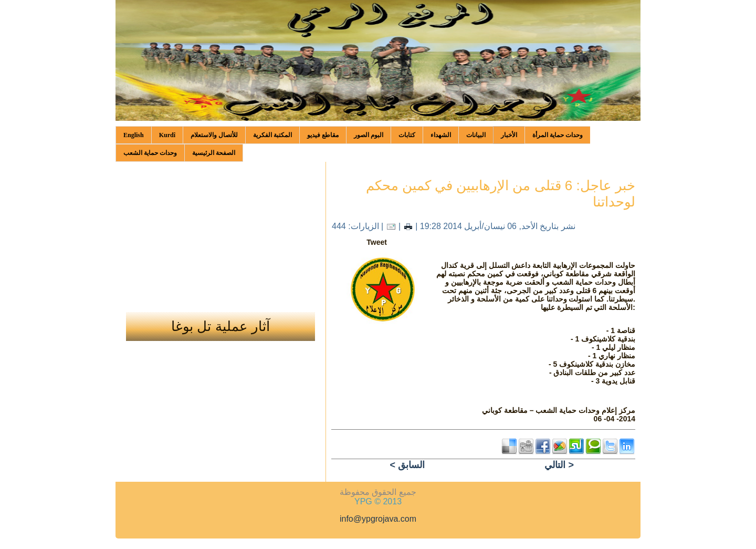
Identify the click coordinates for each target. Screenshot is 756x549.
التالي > (559, 465)
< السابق (407, 465)
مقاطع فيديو (323, 135)
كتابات (407, 135)
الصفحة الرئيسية (214, 153)
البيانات (476, 135)
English (134, 135)
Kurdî (167, 135)
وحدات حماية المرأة (558, 135)
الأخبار (509, 135)
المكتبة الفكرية (272, 135)
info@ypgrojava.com (378, 519)
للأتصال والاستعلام (214, 135)
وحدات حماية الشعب (150, 153)
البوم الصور (369, 135)
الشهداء (441, 135)
